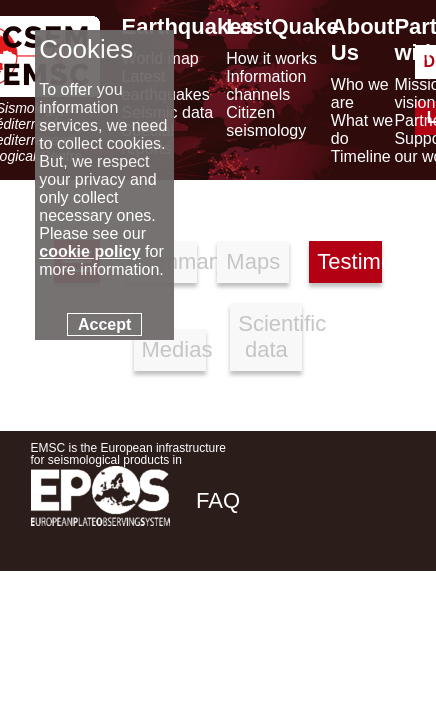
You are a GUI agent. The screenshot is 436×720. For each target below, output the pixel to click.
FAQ (218, 500)
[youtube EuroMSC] (376, 641)
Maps (253, 261)
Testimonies (349, 261)
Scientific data (270, 336)
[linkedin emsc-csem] (321, 641)
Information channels (266, 85)
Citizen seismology (266, 121)
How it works (271, 58)
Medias (174, 349)
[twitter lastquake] (267, 641)
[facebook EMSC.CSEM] (213, 641)
